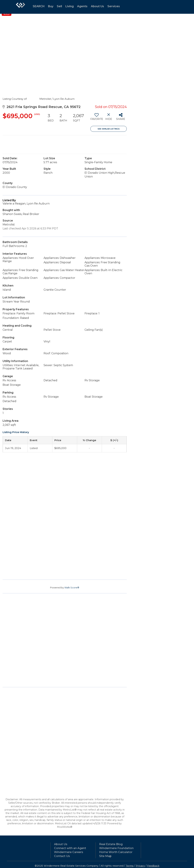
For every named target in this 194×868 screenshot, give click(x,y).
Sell (59, 6)
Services (114, 6)
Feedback (153, 866)
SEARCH (39, 6)
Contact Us (62, 856)
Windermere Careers (69, 852)
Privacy (140, 866)
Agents (82, 6)
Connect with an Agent (70, 848)
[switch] (96, 118)
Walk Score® (72, 587)
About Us (97, 6)
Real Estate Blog (111, 844)
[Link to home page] (20, 7)
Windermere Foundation (116, 848)
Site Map (105, 856)
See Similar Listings (109, 129)
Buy (51, 6)
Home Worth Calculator (116, 852)
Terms (130, 866)
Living (70, 6)
